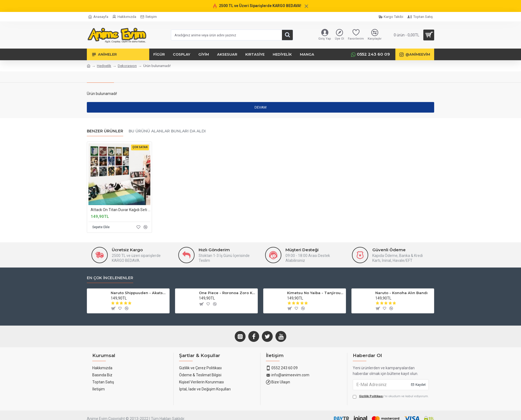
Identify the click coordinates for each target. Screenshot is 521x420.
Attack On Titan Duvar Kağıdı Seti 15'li (120, 210)
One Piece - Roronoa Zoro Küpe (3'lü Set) (227, 297)
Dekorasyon (127, 66)
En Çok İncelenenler (110, 283)
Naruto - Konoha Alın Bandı (401, 297)
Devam (260, 107)
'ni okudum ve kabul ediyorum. (391, 401)
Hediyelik (104, 66)
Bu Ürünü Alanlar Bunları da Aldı (167, 131)
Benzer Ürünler (105, 131)
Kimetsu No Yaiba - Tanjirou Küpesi (315, 297)
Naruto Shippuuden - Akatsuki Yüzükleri (139, 297)
